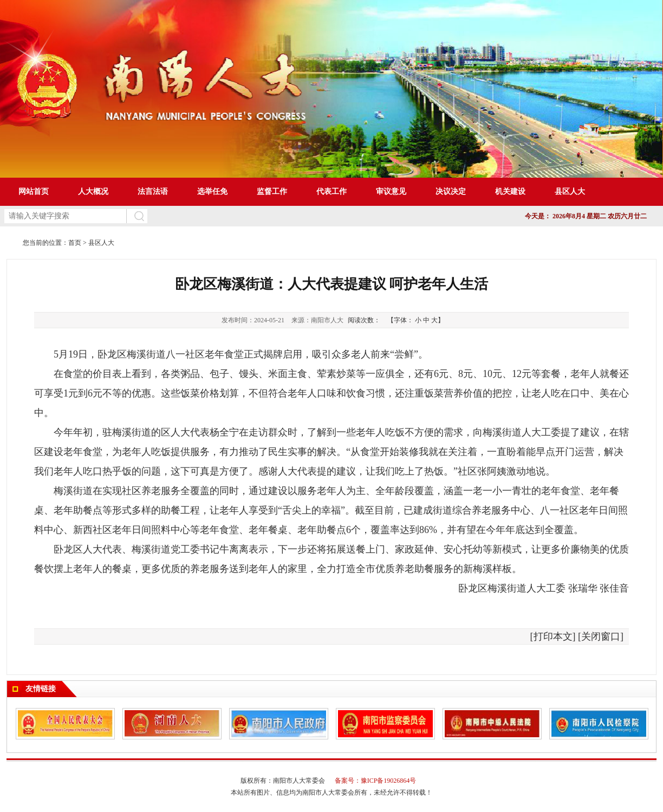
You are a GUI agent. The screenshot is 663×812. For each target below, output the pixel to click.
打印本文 (553, 636)
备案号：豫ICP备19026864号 (376, 781)
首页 (75, 243)
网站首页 (34, 191)
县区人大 (101, 243)
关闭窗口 (601, 636)
